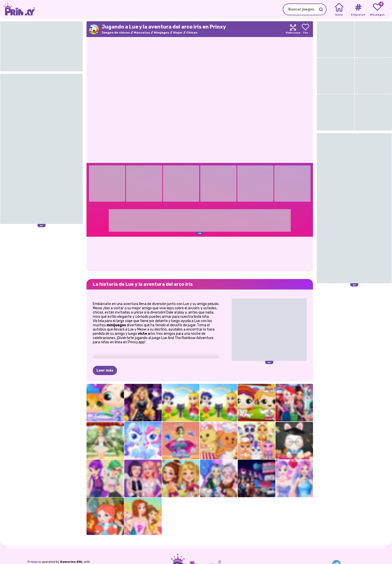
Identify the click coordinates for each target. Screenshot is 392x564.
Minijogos (161, 33)
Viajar (178, 33)
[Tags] (358, 10)
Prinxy (33, 562)
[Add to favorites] (305, 29)
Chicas (192, 33)
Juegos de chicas (116, 33)
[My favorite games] (377, 10)
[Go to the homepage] (17, 9)
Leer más (105, 370)
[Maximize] (293, 29)
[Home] (339, 10)
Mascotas (142, 33)
